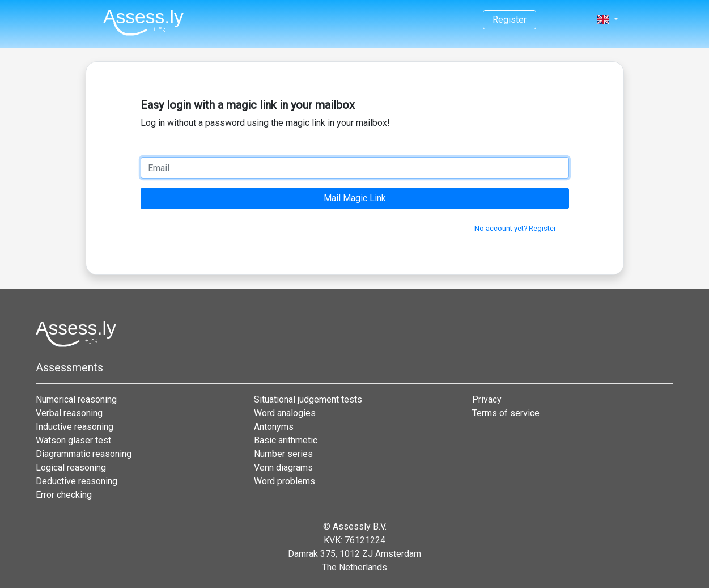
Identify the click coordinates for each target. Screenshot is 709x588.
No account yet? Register (515, 228)
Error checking (64, 495)
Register (510, 20)
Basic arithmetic (286, 440)
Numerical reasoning (76, 399)
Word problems (285, 481)
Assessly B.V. (360, 526)
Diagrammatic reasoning (84, 454)
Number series (283, 454)
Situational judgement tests (308, 399)
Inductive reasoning (75, 427)
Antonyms (274, 427)
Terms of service (506, 413)
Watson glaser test (73, 440)
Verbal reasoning (69, 413)
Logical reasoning (71, 468)
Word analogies (285, 413)
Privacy (487, 399)
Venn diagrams (283, 468)
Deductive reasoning (77, 481)
